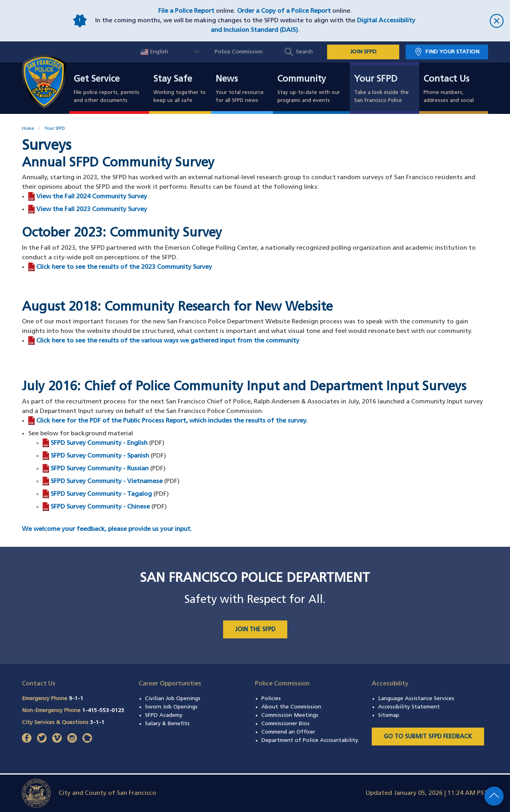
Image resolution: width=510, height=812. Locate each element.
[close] (462, 21)
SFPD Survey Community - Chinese (100, 507)
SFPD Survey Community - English (99, 443)
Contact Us (446, 80)
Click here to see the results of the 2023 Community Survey (124, 267)
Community (302, 80)
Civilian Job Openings (173, 699)
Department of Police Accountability (310, 741)
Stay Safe (173, 80)
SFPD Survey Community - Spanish (100, 456)
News (227, 80)
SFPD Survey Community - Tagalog (101, 494)
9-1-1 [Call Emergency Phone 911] (76, 699)
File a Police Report (186, 11)
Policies (271, 699)
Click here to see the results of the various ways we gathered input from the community (168, 341)
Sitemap (389, 715)
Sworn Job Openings (171, 707)
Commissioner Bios (285, 724)
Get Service (97, 80)
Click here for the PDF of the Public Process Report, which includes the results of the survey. (172, 421)
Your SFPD (376, 80)
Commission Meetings (290, 715)
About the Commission (291, 707)
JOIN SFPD (363, 52)
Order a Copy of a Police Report (284, 11)
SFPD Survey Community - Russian (100, 469)
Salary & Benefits (167, 724)
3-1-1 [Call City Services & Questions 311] (97, 723)
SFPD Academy (164, 715)
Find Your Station (452, 52)
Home (28, 129)
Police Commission (239, 52)
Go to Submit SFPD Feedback (428, 737)
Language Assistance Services (416, 699)
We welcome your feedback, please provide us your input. (107, 529)
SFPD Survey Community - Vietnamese (107, 481)
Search (304, 52)
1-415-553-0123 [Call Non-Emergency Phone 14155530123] (103, 711)
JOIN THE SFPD (255, 630)
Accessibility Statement (409, 707)
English (154, 52)
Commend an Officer (288, 732)
